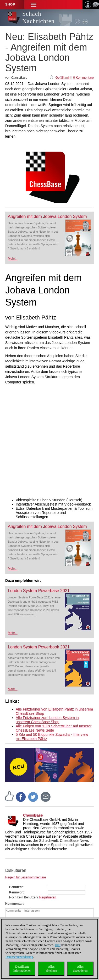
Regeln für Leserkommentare (26, 877)
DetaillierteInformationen (22, 969)
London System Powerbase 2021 (39, 591)
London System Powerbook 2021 (39, 647)
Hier (58, 945)
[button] (34, 5)
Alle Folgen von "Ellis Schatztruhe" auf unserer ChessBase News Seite (54, 728)
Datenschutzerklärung (19, 957)
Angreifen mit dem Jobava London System (47, 216)
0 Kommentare (83, 78)
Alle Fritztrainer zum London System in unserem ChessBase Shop (47, 720)
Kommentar (14, 904)
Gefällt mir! (63, 78)
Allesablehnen (51, 969)
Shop (10, 4)
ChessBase (33, 815)
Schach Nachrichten (38, 17)
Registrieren (48, 897)
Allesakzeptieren (80, 969)
